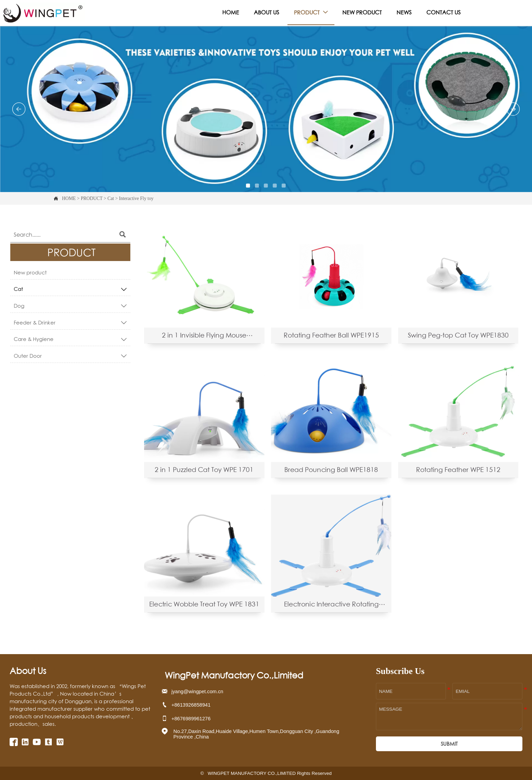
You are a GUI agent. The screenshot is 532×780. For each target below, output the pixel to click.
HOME (69, 198)
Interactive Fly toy (136, 198)
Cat (111, 198)
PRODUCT (91, 198)
